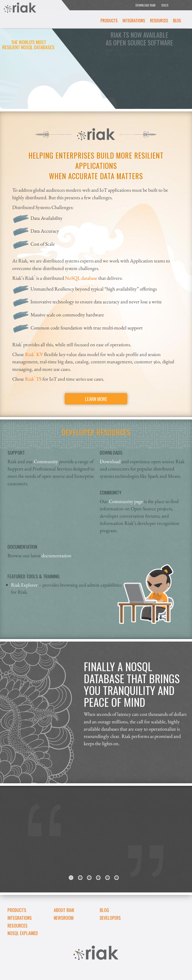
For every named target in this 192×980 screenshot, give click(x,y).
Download (111, 461)
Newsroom (64, 918)
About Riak (64, 910)
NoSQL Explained (23, 933)
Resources (159, 21)
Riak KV (33, 354)
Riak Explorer (24, 585)
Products (109, 21)
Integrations (134, 21)
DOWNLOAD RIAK (145, 5)
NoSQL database (81, 278)
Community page (126, 501)
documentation (56, 555)
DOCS (165, 5)
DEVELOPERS (110, 918)
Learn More (96, 399)
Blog (177, 21)
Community (46, 461)
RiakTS (33, 379)
